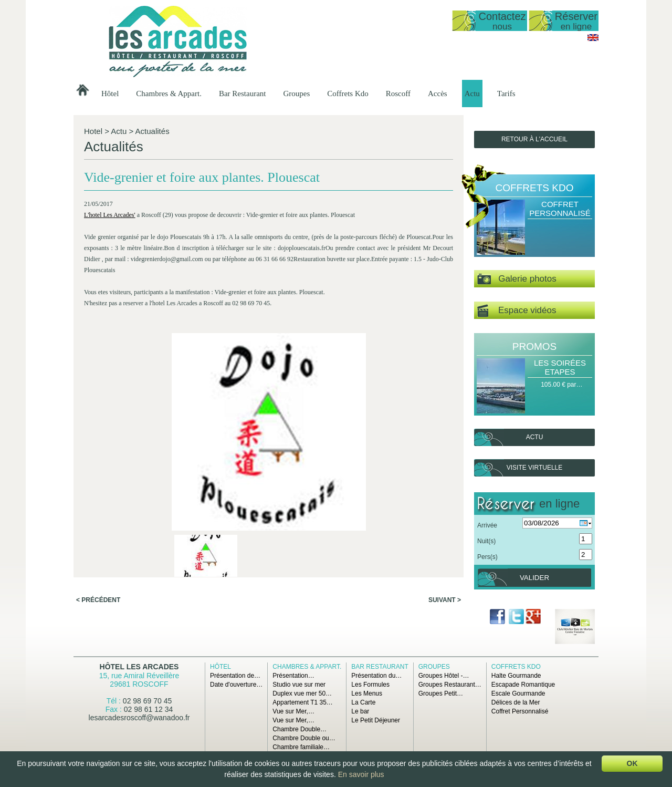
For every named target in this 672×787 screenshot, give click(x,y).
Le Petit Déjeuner (376, 720)
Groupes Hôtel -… (444, 676)
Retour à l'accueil (534, 139)
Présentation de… (235, 676)
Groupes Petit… (441, 693)
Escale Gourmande (518, 693)
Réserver (576, 21)
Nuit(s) (486, 541)
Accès (438, 94)
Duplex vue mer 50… (302, 693)
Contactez (502, 21)
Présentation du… (376, 676)
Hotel (93, 131)
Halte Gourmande (516, 676)
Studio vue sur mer (299, 685)
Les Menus (367, 693)
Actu (472, 94)
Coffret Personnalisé (560, 209)
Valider (534, 578)
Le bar (360, 711)
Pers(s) (487, 557)
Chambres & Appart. (169, 94)
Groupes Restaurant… (450, 685)
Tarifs (506, 94)
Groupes (296, 94)
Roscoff (398, 94)
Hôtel (110, 94)
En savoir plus (361, 774)
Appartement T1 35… (303, 702)
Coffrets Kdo (348, 94)
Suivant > (445, 437)
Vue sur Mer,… (293, 711)
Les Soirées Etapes (560, 367)
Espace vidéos (517, 311)
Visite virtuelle (534, 468)
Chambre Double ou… (304, 738)
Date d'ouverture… (236, 685)
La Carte (363, 702)
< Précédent (98, 437)
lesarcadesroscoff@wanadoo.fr (139, 718)
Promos (534, 346)
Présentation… (293, 676)
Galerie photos (517, 279)
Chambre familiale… (301, 747)
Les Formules (370, 685)
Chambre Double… (300, 729)
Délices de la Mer (516, 702)
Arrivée (487, 525)
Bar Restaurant (243, 94)
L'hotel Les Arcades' (111, 230)
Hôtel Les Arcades (139, 667)
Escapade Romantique (523, 685)
